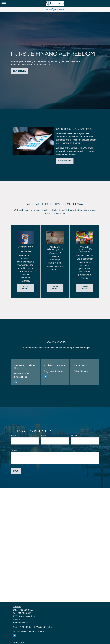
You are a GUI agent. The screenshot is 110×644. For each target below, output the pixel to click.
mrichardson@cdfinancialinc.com (29, 631)
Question (15, 450)
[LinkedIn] (16, 382)
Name (14, 436)
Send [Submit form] (16, 471)
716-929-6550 (26, 610)
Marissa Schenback (55, 365)
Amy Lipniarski (82, 365)
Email (44, 436)
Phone (74, 436)
